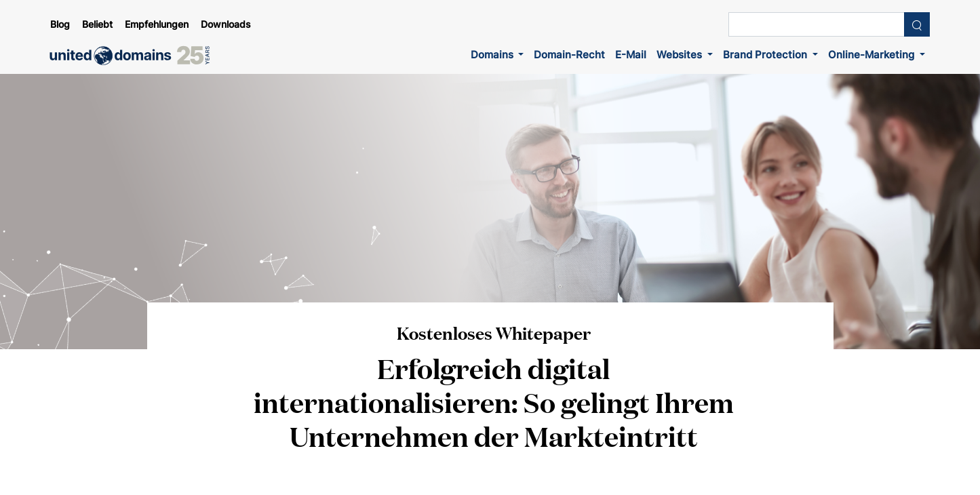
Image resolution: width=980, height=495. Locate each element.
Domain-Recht (569, 55)
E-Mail (631, 55)
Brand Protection (766, 55)
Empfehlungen (157, 24)
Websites (681, 55)
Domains (493, 55)
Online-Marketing (873, 55)
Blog (60, 24)
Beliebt (97, 24)
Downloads (226, 24)
